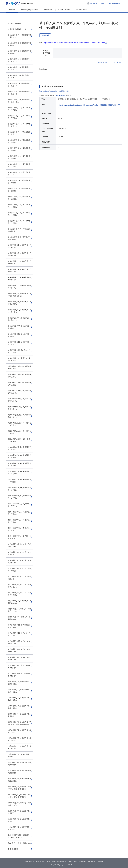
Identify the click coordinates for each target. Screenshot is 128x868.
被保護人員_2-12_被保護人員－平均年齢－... (19, 335)
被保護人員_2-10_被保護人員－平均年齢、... (19, 319)
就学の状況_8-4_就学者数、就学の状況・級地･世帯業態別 (19, 788)
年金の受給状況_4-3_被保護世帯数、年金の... (19, 464)
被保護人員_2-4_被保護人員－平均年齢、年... (19, 270)
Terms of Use (40, 861)
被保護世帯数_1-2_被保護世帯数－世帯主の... (19, 44)
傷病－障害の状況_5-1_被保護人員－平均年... (19, 505)
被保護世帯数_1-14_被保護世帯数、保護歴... (19, 141)
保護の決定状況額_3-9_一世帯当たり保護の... (19, 432)
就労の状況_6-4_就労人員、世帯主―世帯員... (19, 570)
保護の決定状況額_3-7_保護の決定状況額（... (19, 416)
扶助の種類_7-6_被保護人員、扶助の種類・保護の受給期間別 (19, 723)
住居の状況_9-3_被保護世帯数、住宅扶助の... (19, 828)
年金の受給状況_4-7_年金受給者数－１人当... (19, 497)
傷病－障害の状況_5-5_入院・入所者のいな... (19, 537)
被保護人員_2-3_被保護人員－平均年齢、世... (19, 262)
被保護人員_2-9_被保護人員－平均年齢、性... (19, 311)
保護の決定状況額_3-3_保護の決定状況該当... (19, 384)
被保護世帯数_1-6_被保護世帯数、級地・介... (19, 76)
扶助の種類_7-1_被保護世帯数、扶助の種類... (19, 683)
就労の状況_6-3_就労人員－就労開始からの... (19, 561)
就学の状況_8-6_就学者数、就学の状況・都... (19, 804)
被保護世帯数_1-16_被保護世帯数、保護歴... (19, 157)
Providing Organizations (30, 10)
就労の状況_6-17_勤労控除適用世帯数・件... (19, 675)
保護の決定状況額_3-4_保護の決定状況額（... (19, 392)
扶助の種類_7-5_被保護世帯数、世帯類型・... (19, 715)
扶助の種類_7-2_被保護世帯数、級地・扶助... (19, 691)
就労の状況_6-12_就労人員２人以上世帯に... (19, 634)
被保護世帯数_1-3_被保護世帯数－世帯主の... (19, 52)
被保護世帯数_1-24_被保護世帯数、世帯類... (19, 222)
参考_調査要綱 (13, 849)
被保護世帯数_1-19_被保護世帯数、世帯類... (19, 182)
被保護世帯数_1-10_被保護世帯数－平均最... (19, 109)
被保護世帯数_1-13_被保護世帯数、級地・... (19, 133)
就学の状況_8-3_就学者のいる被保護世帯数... (19, 780)
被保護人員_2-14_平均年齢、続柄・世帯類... (19, 351)
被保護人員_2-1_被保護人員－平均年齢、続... (19, 246)
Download (45, 35)
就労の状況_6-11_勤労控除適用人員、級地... (19, 626)
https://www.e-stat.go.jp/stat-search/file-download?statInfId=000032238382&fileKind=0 (74, 43)
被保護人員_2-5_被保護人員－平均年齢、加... (19, 279)
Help (48, 861)
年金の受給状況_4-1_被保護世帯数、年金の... (19, 448)
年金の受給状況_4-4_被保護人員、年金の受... (19, 473)
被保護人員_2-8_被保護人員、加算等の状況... (19, 303)
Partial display (61, 95)
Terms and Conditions (59, 861)
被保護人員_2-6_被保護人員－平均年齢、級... (19, 287)
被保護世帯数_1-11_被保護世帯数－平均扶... (19, 117)
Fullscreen (103, 62)
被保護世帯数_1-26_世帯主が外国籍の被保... (19, 238)
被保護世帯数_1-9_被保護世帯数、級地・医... (19, 101)
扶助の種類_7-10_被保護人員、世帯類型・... (19, 755)
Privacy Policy (72, 861)
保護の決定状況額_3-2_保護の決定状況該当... (19, 376)
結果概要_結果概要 (15, 24)
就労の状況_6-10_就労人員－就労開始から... (19, 618)
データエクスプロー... (46, 53)
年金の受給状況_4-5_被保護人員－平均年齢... (19, 481)
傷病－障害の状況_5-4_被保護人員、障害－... (19, 529)
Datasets (12, 10)
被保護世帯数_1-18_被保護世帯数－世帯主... (19, 173)
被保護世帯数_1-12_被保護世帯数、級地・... (19, 125)
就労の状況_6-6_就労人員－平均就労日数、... (19, 586)
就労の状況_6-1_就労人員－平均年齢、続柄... (19, 545)
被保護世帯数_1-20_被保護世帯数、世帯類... (19, 190)
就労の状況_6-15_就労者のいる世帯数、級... (19, 658)
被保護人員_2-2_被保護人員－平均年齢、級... (19, 254)
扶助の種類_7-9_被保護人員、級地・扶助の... (19, 747)
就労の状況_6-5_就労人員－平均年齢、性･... (19, 578)
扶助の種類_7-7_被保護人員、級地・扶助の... (19, 731)
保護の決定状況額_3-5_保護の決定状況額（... (19, 400)
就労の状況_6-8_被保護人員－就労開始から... (19, 602)
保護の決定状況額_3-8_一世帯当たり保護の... (19, 424)
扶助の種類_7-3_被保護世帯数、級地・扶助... (19, 699)
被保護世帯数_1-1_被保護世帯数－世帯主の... (19, 36)
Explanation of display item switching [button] (54, 91)
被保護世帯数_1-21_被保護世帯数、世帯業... (19, 198)
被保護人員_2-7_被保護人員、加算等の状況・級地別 (19, 295)
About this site (29, 861)
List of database (81, 10)
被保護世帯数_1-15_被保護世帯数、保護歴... (19, 149)
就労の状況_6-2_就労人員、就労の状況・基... (19, 553)
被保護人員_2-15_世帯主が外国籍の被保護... (19, 359)
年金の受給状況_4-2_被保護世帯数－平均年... (19, 456)
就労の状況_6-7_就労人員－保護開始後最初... (19, 594)
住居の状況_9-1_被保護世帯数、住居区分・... (19, 812)
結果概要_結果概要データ (17, 29)
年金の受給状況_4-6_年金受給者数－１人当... (19, 489)
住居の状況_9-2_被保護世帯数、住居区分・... (19, 820)
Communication (64, 10)
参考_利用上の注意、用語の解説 (19, 843)
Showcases (48, 10)
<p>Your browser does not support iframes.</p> (81, 75)
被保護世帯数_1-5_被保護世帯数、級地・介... (19, 68)
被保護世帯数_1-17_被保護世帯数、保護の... (19, 165)
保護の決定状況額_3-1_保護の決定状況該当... (19, 367)
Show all (68, 95)
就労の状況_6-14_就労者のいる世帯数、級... (19, 650)
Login (102, 3)
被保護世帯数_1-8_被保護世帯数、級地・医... (19, 93)
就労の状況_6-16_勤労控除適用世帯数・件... (19, 667)
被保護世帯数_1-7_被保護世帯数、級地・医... (19, 85)
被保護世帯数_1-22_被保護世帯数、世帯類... (19, 206)
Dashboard (92, 861)
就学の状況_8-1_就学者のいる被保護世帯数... (19, 764)
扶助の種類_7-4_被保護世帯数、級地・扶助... (19, 707)
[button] (92, 3)
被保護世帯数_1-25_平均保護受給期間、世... (19, 230)
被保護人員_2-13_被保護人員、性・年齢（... (19, 343)
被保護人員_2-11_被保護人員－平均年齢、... (19, 327)
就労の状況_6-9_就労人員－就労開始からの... (19, 610)
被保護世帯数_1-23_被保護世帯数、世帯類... (19, 214)
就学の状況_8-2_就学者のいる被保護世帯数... (19, 772)
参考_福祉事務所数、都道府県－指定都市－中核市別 (19, 836)
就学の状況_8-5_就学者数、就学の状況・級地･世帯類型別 (19, 796)
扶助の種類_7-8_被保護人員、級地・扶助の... (19, 739)
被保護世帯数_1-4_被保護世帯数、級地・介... (19, 60)
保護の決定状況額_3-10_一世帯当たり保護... (19, 440)
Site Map (100, 861)
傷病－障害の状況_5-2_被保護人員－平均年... (19, 513)
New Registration (114, 3)
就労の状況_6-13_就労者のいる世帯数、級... (19, 642)
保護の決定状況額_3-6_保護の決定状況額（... (19, 408)
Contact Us (82, 861)
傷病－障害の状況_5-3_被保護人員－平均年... (19, 521)
